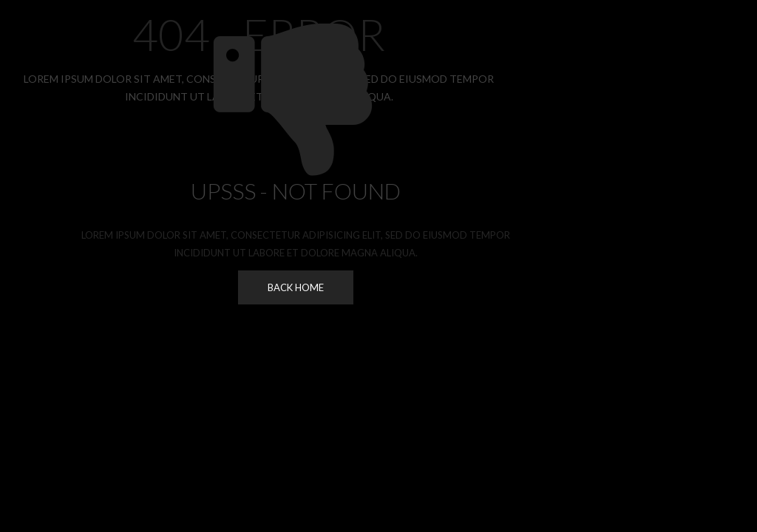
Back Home (296, 287)
